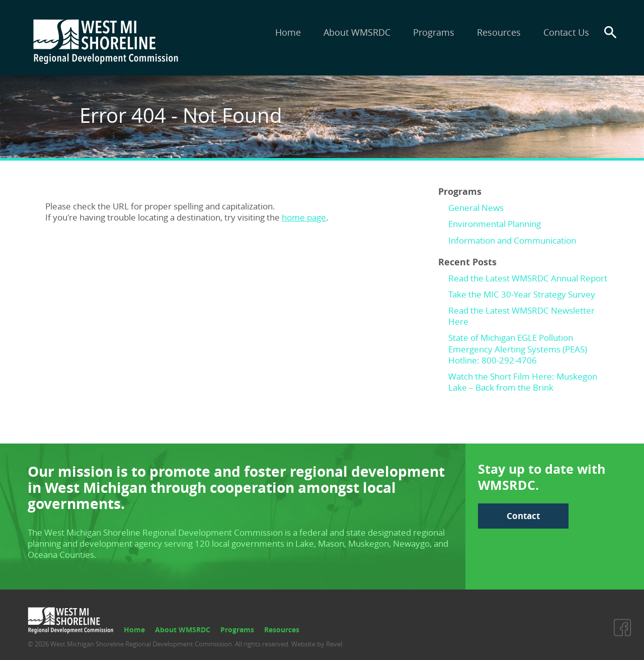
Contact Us (566, 32)
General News (476, 208)
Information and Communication (512, 240)
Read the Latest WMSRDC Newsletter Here (521, 316)
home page (304, 217)
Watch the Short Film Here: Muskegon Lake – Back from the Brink (523, 382)
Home (288, 32)
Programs (434, 32)
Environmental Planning (495, 224)
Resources (499, 32)
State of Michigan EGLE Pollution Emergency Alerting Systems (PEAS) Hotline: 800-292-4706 (518, 349)
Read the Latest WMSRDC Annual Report (528, 278)
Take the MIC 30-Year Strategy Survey (522, 294)
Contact (523, 516)
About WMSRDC (357, 32)
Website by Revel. (317, 644)
